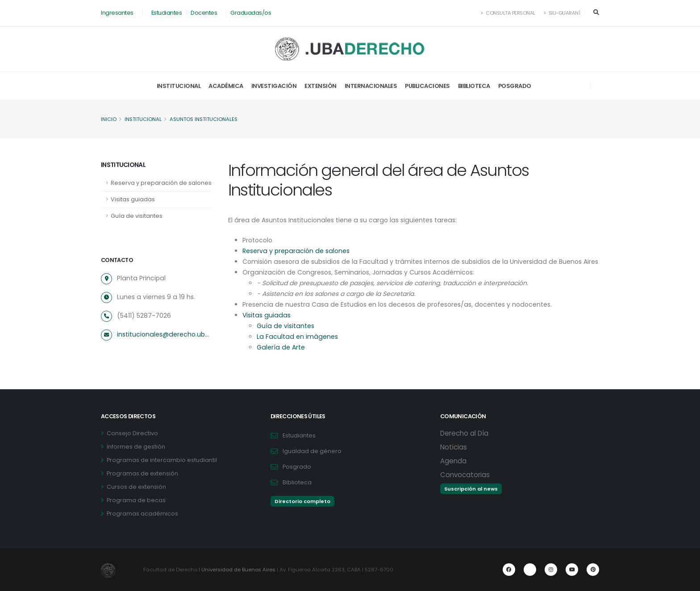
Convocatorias (465, 475)
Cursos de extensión (136, 487)
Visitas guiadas (133, 199)
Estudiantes (167, 13)
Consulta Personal (508, 13)
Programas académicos (142, 514)
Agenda (453, 461)
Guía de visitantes (137, 216)
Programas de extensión (142, 473)
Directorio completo (302, 501)
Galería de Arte (280, 347)
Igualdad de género (312, 451)
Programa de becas (136, 500)
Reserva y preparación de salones (161, 183)
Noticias (454, 447)
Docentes (204, 13)
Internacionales (371, 86)
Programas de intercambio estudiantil (162, 460)
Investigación (274, 86)
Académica (226, 86)
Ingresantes (117, 13)
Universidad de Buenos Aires (238, 570)
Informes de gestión (136, 447)
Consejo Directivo (132, 433)
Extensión (321, 86)
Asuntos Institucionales (204, 119)
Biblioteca (474, 86)
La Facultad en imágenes (296, 337)
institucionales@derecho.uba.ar (164, 334)
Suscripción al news (471, 489)
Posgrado (515, 86)
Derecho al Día (464, 433)
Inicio (109, 119)
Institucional (179, 86)
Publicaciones (427, 86)
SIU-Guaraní (562, 13)
